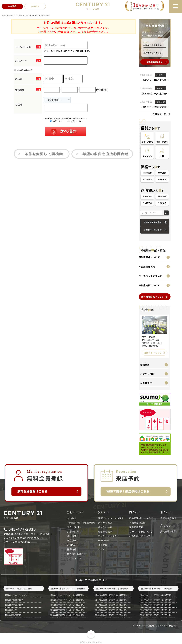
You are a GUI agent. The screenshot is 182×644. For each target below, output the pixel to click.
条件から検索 (105, 523)
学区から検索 (105, 527)
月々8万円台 (147, 203)
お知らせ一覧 (159, 114)
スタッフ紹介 (147, 374)
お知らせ (72, 518)
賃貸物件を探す (168, 518)
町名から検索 (105, 532)
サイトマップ (74, 558)
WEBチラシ (104, 541)
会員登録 (103, 545)
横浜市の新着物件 (13, 615)
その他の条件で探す (153, 222)
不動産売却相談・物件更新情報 (81, 523)
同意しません (75, 121)
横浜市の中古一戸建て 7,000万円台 (156, 615)
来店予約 (72, 541)
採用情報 (72, 549)
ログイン (103, 549)
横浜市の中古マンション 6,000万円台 (67, 610)
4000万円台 (162, 173)
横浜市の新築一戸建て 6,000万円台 (111, 610)
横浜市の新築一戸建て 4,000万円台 (111, 600)
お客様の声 (146, 383)
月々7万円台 (162, 196)
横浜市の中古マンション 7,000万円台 (67, 615)
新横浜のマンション (153, 230)
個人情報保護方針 (77, 554)
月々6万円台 (147, 196)
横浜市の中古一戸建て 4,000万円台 (156, 600)
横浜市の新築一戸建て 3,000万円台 (111, 595)
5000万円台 (147, 179)
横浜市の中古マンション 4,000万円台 (67, 600)
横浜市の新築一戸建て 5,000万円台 (111, 605)
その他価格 (162, 179)
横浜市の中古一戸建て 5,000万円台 (156, 605)
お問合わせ (73, 545)
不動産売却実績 (147, 267)
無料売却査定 (136, 527)
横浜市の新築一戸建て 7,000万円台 (111, 615)
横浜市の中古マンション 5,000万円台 (67, 605)
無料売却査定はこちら (153, 297)
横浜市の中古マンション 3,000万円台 (67, 595)
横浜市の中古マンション (16, 595)
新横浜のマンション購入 (111, 518)
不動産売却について (149, 257)
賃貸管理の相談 (168, 531)
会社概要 (145, 365)
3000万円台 (147, 173)
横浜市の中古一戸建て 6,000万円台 (156, 610)
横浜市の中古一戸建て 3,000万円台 (156, 595)
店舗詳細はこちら (153, 353)
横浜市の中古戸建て (14, 605)
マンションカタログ (109, 536)
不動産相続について (149, 285)
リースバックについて (150, 276)
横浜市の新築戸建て (14, 600)
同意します (56, 121)
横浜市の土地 (11, 610)
